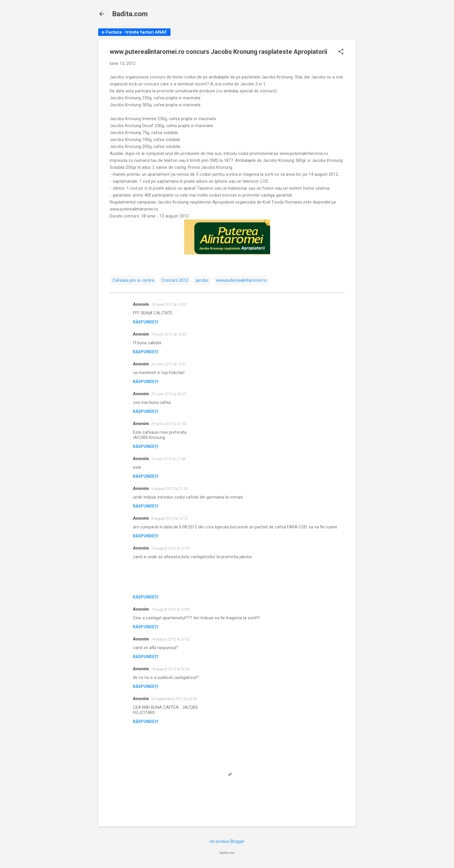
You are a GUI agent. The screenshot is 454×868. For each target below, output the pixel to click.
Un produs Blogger (227, 841)
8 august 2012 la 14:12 (169, 518)
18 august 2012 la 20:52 (170, 639)
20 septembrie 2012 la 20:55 (174, 699)
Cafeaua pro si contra (133, 280)
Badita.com (130, 14)
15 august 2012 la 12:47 (170, 548)
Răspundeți (146, 322)
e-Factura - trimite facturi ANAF (134, 32)
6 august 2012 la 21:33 (169, 489)
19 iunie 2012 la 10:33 (169, 304)
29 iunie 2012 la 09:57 (169, 394)
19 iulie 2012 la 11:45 (168, 459)
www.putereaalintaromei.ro (241, 280)
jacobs (202, 280)
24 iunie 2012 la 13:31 (169, 364)
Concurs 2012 (175, 280)
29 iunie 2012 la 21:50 (169, 424)
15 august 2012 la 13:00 (170, 609)
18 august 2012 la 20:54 (170, 669)
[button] (341, 52)
